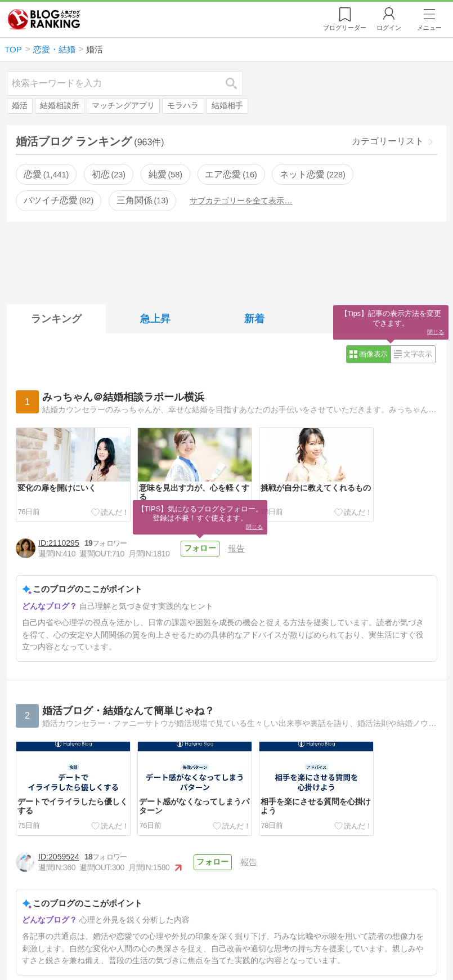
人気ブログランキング (44, 19)
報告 (236, 548)
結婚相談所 (60, 106)
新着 (254, 319)
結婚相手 (227, 106)
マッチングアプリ (123, 106)
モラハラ (183, 106)
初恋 (109, 174)
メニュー (429, 28)
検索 (237, 83)
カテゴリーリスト (388, 141)
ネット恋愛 (312, 174)
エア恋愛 (231, 174)
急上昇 (155, 319)
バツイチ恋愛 (59, 200)
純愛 (165, 174)
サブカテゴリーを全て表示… (241, 201)
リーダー (345, 28)
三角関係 (142, 200)
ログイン (389, 28)
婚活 (20, 106)
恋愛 (46, 174)
